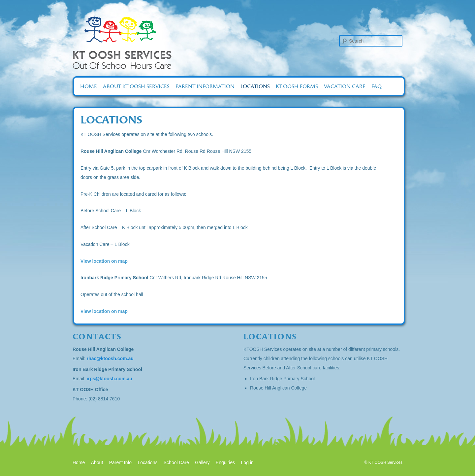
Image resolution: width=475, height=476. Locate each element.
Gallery (202, 462)
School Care (176, 462)
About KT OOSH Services (136, 86)
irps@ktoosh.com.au (110, 379)
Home (89, 86)
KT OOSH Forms (297, 86)
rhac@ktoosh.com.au (110, 358)
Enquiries (225, 462)
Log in (247, 462)
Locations (255, 86)
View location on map (104, 261)
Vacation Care (345, 86)
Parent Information (205, 86)
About (97, 462)
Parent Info (121, 462)
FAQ (377, 86)
